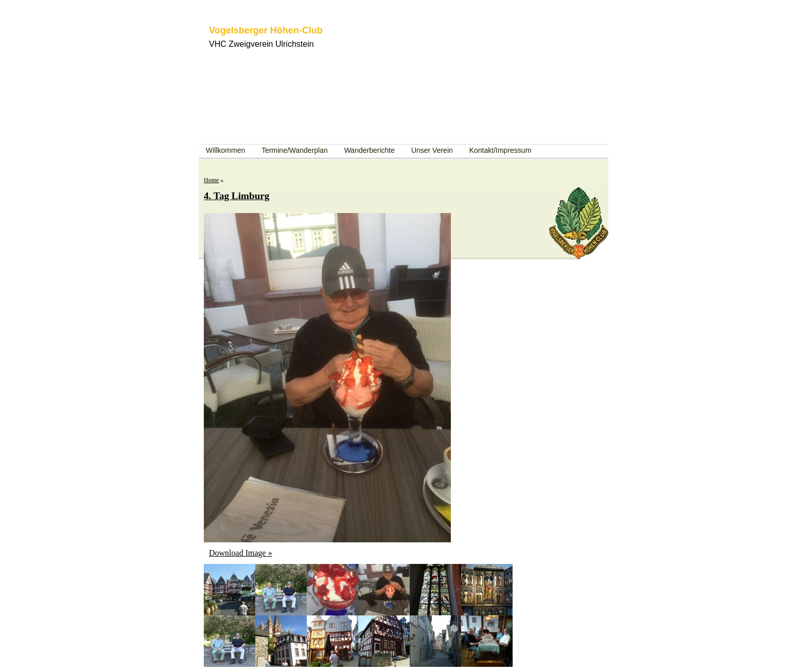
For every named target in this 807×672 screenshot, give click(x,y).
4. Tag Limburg (236, 196)
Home (211, 180)
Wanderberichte (370, 150)
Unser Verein (432, 150)
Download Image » (241, 553)
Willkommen (225, 150)
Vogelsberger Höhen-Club (266, 30)
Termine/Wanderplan (295, 150)
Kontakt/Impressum (501, 150)
